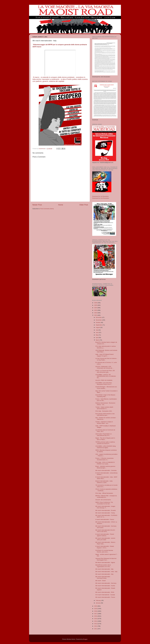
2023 (96, 310)
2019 (96, 609)
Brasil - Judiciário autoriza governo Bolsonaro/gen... (105, 467)
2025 (96, 305)
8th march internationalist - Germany (106, 583)
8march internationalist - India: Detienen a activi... (104, 482)
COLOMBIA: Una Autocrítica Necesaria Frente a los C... (104, 384)
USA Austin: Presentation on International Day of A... (104, 435)
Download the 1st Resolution (100, 196)
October (98, 322)
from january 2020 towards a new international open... (105, 414)
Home (61, 205)
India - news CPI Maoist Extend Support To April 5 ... (104, 355)
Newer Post (37, 205)
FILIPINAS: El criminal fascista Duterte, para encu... (104, 551)
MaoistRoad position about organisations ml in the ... (103, 566)
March (98, 340)
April (97, 338)
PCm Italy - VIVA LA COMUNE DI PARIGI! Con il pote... (105, 463)
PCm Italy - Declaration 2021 (104, 411)
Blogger (85, 639)
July (97, 330)
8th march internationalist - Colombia (106, 470)
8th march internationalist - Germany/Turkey (103, 577)
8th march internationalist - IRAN (105, 592)
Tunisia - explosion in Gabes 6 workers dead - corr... (104, 423)
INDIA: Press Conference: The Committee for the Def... (104, 503)
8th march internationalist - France (105, 597)
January (98, 603)
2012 (96, 626)
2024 (96, 308)
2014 (96, 621)
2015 (96, 619)
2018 (96, 611)
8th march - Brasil (101, 581)
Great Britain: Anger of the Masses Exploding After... (105, 396)
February (99, 600)
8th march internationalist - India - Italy (106, 572)
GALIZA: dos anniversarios (103, 500)
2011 (96, 629)
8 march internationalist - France (105, 519)
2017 (96, 614)
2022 (96, 313)
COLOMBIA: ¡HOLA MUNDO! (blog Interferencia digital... (106, 447)
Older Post (84, 205)
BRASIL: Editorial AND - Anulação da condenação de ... (106, 496)
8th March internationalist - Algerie (105, 562)
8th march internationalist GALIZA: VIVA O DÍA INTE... (105, 531)
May (97, 335)
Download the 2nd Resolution (101, 198)
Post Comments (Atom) (47, 209)
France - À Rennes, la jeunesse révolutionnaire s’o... (105, 459)
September (99, 325)
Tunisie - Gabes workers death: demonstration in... (104, 408)
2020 (96, 606)
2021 (96, 315)
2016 (96, 616)
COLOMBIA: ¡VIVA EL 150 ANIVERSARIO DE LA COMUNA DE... (106, 376)
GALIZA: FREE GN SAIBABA (104, 380)
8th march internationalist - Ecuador (106, 510)
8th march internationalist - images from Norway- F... (105, 507)
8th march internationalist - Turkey (105, 513)
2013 (96, 624)
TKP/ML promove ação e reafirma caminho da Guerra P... (105, 443)
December (99, 317)
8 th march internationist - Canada (105, 595)
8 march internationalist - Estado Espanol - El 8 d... (105, 547)
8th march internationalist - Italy (104, 569)
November (99, 320)
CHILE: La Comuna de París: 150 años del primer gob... (105, 371)
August (98, 327)
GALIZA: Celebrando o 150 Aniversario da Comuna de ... (105, 367)
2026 (96, 303)
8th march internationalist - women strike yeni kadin (105, 539)
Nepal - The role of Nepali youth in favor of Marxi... (105, 439)
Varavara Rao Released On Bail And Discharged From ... (106, 559)
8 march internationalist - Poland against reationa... (105, 535)
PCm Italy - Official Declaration (104, 493)
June (97, 332)
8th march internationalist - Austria (105, 586)
